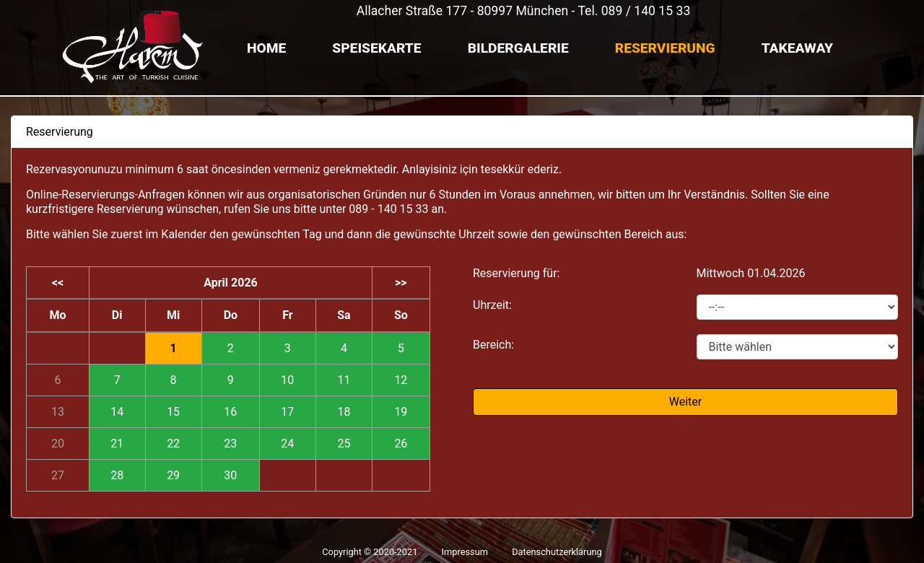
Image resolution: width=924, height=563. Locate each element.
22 (173, 444)
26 (401, 444)
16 (230, 412)
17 (287, 412)
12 (401, 380)
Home (266, 48)
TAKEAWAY (797, 48)
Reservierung (665, 48)
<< (58, 283)
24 (287, 444)
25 (344, 444)
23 (230, 444)
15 (173, 412)
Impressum (465, 552)
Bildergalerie (518, 48)
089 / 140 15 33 (646, 11)
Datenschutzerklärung (557, 552)
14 (117, 412)
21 (117, 444)
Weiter (685, 402)
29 (173, 475)
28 (117, 475)
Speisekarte (376, 48)
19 (401, 412)
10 (287, 380)
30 (230, 475)
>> (401, 283)
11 (344, 380)
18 (344, 412)
